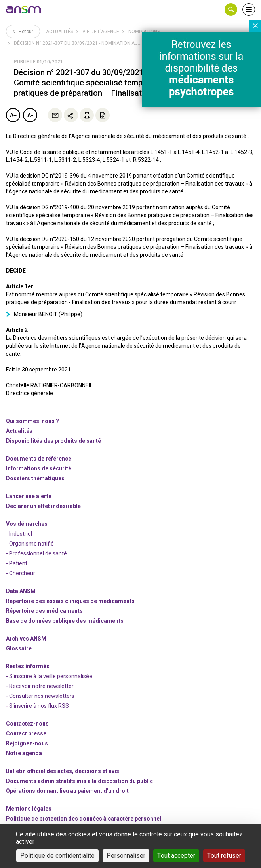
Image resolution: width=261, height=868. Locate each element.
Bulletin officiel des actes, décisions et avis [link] (63, 771)
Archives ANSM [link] (26, 639)
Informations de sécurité (39, 468)
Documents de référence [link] (39, 459)
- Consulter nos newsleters (40, 696)
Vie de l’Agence (101, 32)
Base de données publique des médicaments (65, 621)
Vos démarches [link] (27, 524)
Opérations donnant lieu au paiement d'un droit (67, 791)
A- (30, 115)
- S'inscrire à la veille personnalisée (49, 676)
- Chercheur (21, 573)
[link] (24, 9)
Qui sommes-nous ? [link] (32, 421)
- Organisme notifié (30, 544)
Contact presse (26, 733)
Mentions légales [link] (29, 809)
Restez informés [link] (28, 666)
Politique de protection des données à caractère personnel (84, 819)
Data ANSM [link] (21, 591)
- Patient (17, 563)
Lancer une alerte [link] (29, 496)
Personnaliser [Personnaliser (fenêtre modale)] (126, 856)
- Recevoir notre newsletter (40, 686)
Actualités (60, 32)
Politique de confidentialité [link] (57, 856)
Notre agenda (24, 753)
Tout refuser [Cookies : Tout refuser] (224, 856)
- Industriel (19, 534)
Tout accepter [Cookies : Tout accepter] (176, 856)
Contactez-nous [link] (27, 724)
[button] (231, 9)
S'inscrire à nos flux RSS (39, 706)
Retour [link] (23, 31)
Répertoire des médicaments (44, 611)
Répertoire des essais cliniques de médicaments (70, 601)
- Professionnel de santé (36, 553)
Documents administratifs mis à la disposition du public (79, 781)
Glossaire (19, 648)
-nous (27, 743)
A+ (13, 115)
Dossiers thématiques (35, 478)
